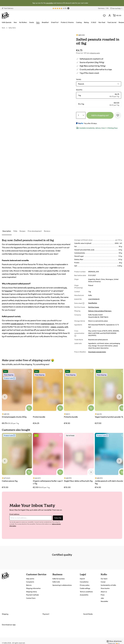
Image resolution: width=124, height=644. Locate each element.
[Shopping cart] (117, 15)
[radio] (99, 95)
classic (54, 327)
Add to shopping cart (100, 115)
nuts (65, 288)
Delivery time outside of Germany (100, 311)
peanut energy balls (17, 333)
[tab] (7, 231)
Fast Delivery (8, 8)
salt (43, 307)
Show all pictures (114, 641)
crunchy (60, 327)
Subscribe (58, 518)
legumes (8, 291)
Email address (14, 514)
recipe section (50, 274)
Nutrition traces (94, 307)
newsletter (50, 3)
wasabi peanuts (17, 324)
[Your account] (110, 16)
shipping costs (95, 53)
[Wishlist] (104, 16)
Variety (79, 79)
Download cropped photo (97, 352)
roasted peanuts (47, 324)
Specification (93, 303)
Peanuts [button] (81, 84)
